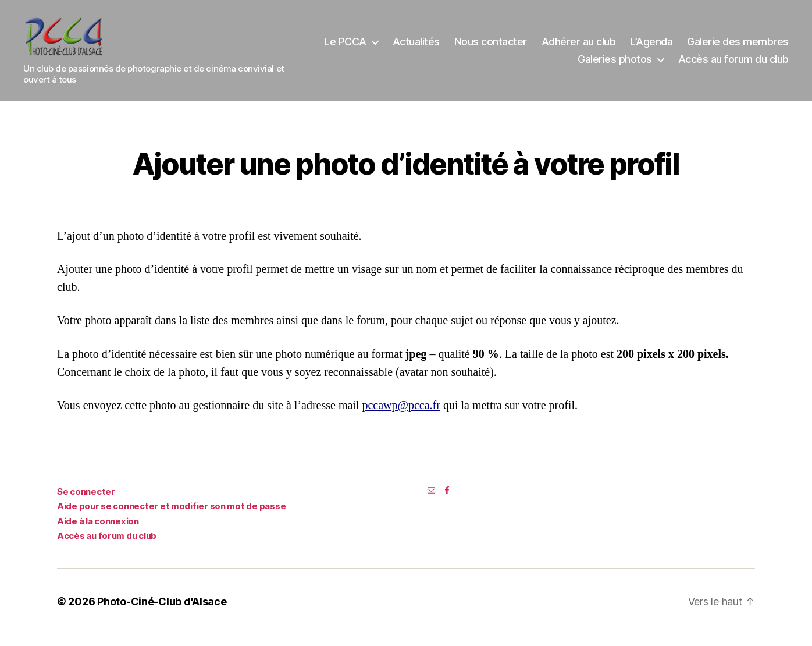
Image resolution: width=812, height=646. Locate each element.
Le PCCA (462, 47)
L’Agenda (768, 47)
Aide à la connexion (98, 533)
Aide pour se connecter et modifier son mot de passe (171, 518)
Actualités (532, 47)
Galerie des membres (513, 65)
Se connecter (86, 503)
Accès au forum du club (733, 65)
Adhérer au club (695, 47)
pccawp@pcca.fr (401, 417)
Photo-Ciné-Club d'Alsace (162, 613)
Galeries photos (615, 65)
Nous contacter (606, 47)
